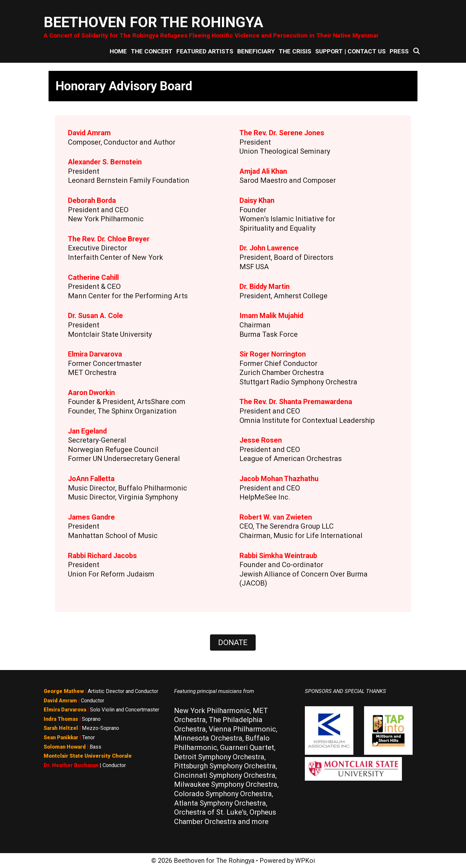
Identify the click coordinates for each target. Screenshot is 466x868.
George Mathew (64, 691)
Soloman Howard (65, 747)
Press (399, 51)
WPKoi (305, 861)
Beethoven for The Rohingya (154, 22)
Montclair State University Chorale (88, 756)
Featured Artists (205, 51)
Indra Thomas (61, 719)
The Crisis (295, 51)
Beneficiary (256, 51)
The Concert (152, 51)
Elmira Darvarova (65, 710)
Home (118, 51)
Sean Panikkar (61, 737)
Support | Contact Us (350, 51)
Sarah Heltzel (61, 728)
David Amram (60, 701)
